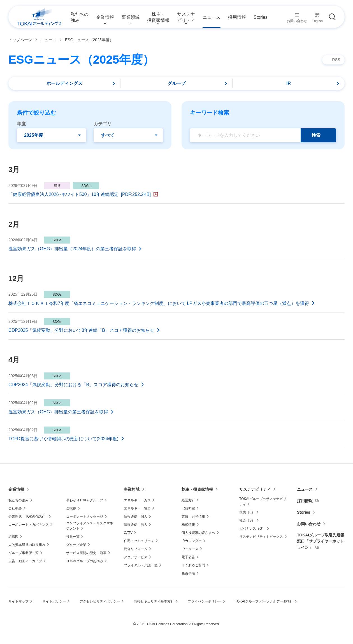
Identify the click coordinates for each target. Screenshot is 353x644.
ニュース (305, 489)
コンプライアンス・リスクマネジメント (90, 526)
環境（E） (247, 512)
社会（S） (247, 520)
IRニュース (190, 549)
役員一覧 (73, 537)
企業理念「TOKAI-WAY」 (28, 516)
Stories (304, 512)
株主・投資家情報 (197, 489)
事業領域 (132, 489)
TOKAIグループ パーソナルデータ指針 (264, 601)
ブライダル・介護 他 (141, 565)
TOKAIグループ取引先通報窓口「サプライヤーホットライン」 (321, 541)
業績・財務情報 (193, 516)
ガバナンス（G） (252, 529)
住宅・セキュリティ (139, 541)
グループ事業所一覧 (24, 553)
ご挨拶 (71, 508)
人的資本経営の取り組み (27, 545)
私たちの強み (18, 500)
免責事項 (188, 573)
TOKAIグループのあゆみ (85, 561)
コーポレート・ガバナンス (29, 525)
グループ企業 (76, 545)
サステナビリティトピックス (261, 537)
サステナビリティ (255, 489)
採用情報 (305, 501)
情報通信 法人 (136, 525)
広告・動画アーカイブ (25, 561)
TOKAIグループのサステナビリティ (263, 501)
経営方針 (188, 500)
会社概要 (15, 508)
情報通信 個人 (136, 516)
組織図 (13, 537)
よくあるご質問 (193, 565)
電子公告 (188, 557)
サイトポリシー (54, 601)
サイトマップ (18, 601)
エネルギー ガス (137, 500)
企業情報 (16, 489)
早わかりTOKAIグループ (85, 500)
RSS (336, 60)
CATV (128, 533)
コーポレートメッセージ (85, 516)
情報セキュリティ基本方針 (154, 601)
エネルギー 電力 (137, 508)
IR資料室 (188, 508)
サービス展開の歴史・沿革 (86, 553)
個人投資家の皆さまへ (198, 533)
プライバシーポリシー (205, 601)
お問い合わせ (309, 524)
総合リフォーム (136, 549)
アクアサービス (136, 557)
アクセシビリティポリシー (100, 601)
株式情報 (188, 525)
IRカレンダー (192, 541)
